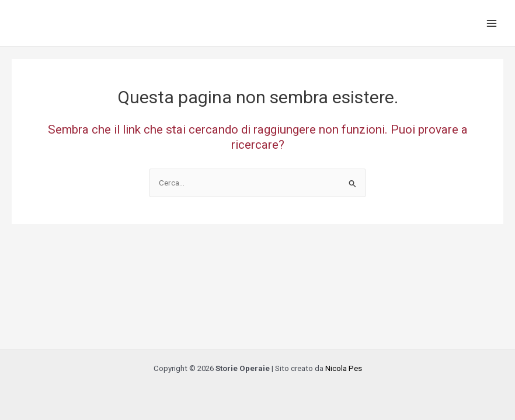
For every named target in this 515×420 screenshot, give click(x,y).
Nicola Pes (344, 368)
